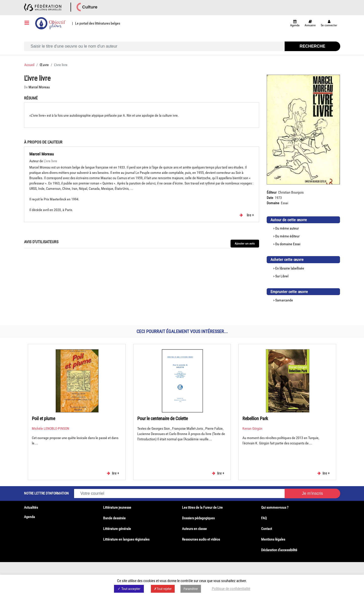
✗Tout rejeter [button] (163, 589)
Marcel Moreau (39, 87)
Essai (297, 244)
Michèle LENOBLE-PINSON (51, 428)
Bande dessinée (114, 518)
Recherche (312, 46)
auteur (294, 228)
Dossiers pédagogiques (198, 518)
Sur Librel (282, 276)
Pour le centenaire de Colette (163, 418)
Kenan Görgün (252, 428)
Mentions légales (273, 539)
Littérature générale (117, 529)
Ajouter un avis (245, 243)
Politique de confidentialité (231, 589)
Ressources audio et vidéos (201, 539)
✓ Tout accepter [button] (129, 589)
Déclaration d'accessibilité (279, 550)
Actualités (31, 507)
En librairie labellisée (290, 268)
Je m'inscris (312, 493)
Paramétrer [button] (191, 589)
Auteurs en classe (194, 529)
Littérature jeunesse (117, 507)
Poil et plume (43, 418)
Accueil (29, 65)
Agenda (29, 517)
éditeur (295, 236)
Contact (267, 529)
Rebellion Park (255, 418)
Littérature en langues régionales (126, 539)
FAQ (264, 518)
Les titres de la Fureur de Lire (202, 507)
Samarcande (284, 300)
